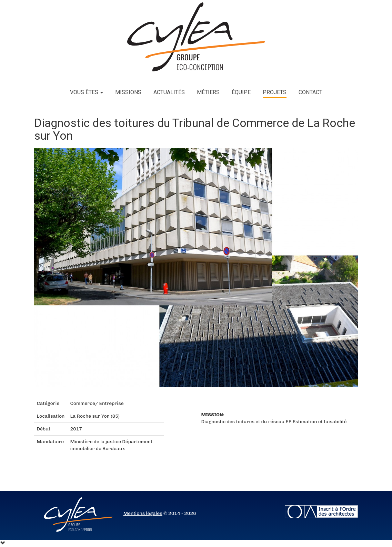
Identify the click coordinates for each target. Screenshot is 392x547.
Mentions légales (143, 513)
